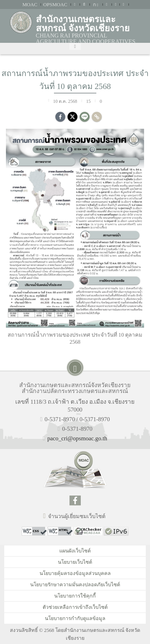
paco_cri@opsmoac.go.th (77, 438)
